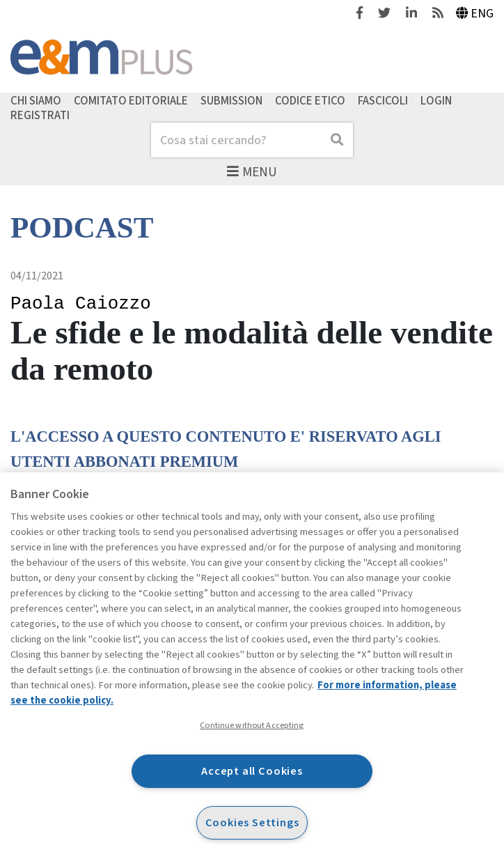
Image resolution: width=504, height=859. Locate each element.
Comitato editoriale (131, 100)
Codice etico (310, 100)
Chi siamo (36, 100)
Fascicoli (383, 100)
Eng (475, 14)
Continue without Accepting (252, 725)
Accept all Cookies (252, 771)
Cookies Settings (252, 822)
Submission (231, 100)
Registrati (40, 116)
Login (436, 100)
